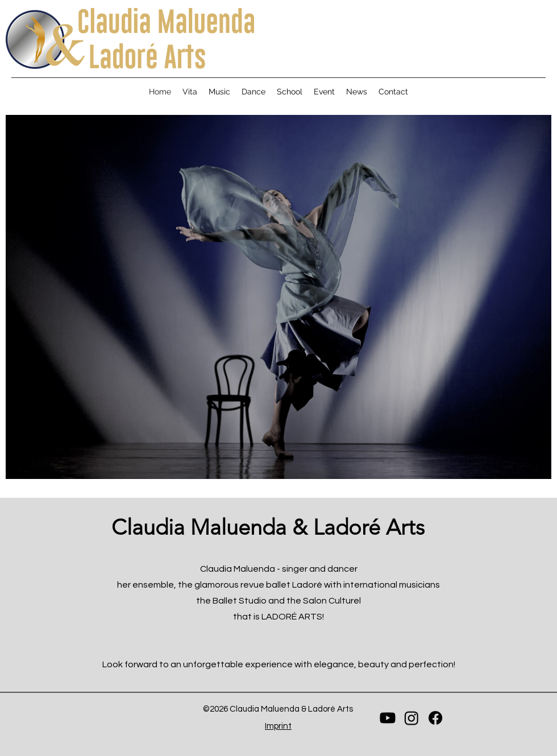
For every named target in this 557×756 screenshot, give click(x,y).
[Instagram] (411, 718)
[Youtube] (388, 718)
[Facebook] (435, 718)
